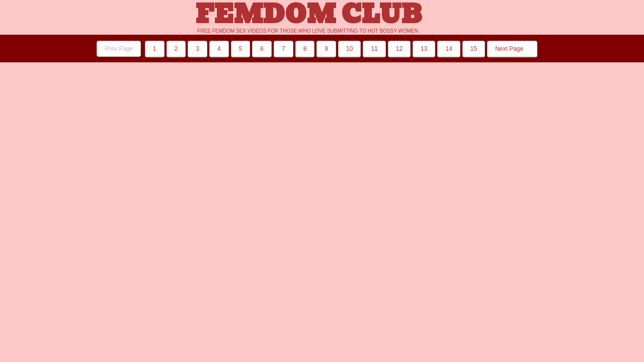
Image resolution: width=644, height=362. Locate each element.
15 (474, 49)
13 (424, 49)
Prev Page (119, 49)
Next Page (512, 49)
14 (449, 49)
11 (374, 49)
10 (349, 49)
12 (399, 49)
